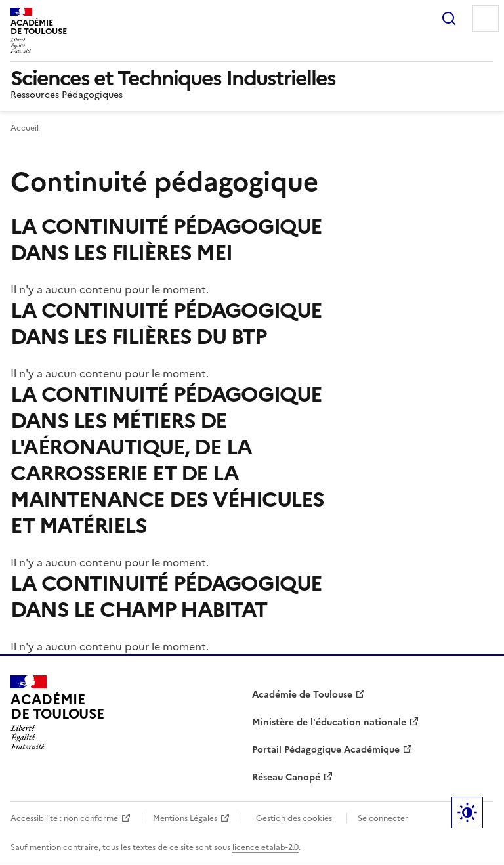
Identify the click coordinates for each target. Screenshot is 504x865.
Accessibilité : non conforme (64, 818)
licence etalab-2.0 (265, 847)
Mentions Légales (185, 818)
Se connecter (383, 818)
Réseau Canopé (286, 777)
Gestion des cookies (294, 818)
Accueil (25, 128)
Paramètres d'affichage (467, 812)
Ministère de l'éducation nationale (329, 722)
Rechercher (449, 18)
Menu (486, 18)
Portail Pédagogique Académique (326, 750)
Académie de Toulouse (302, 695)
